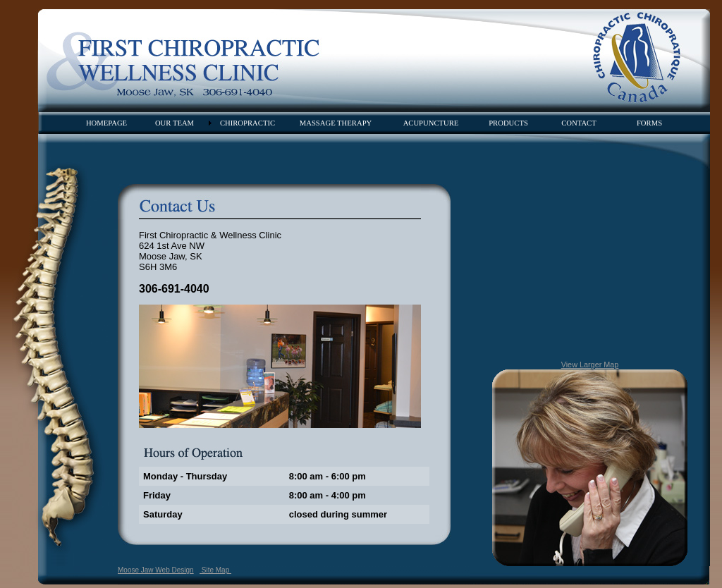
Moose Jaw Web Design (156, 570)
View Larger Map (590, 365)
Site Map (215, 570)
